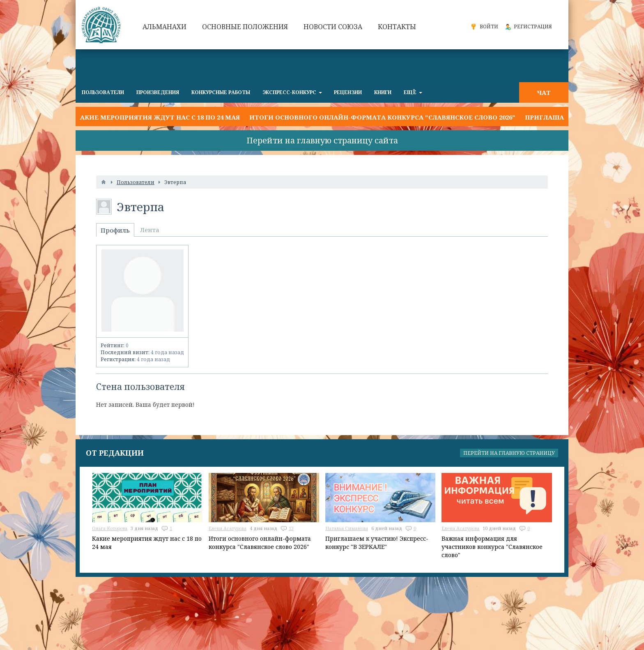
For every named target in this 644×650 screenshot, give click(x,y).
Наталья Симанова (347, 528)
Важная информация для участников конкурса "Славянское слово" (492, 547)
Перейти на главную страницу (509, 453)
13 (291, 528)
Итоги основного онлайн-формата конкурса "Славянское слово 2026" (382, 117)
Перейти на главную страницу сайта (322, 140)
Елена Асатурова (228, 528)
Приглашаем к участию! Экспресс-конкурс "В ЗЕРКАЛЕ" (377, 543)
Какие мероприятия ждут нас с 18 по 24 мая (158, 117)
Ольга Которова (110, 528)
